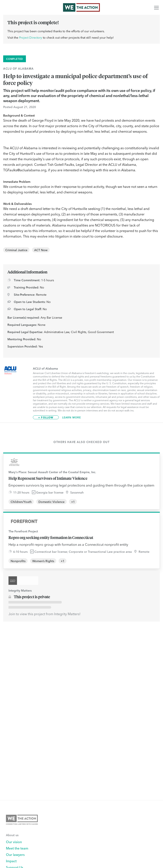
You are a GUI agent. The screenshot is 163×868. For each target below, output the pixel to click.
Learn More (72, 417)
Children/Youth (21, 502)
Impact (11, 861)
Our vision (14, 842)
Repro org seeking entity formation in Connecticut (51, 537)
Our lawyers (15, 854)
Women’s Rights (43, 561)
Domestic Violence (51, 502)
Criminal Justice (16, 250)
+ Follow (46, 417)
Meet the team (17, 848)
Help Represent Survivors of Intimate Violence (48, 478)
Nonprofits (18, 561)
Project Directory (31, 37)
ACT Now (41, 250)
